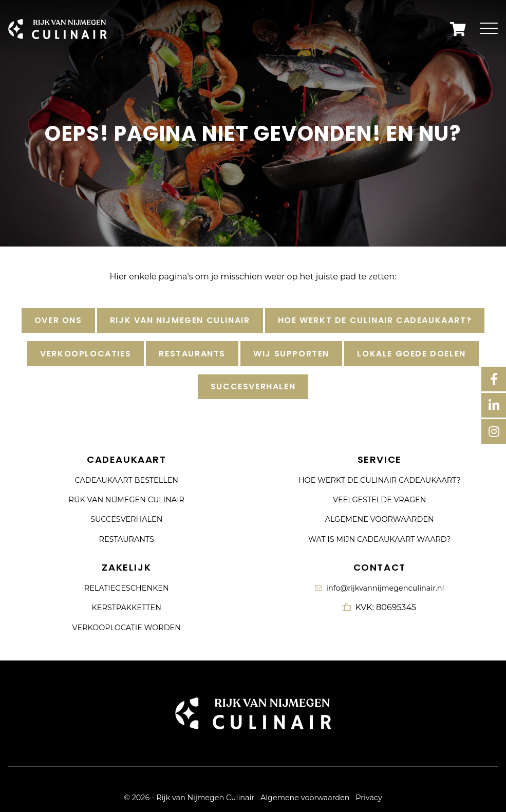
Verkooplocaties (86, 354)
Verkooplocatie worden (127, 628)
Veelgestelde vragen (379, 500)
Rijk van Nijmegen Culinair (180, 320)
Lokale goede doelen (411, 354)
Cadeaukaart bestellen (126, 480)
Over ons (58, 320)
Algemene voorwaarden (380, 519)
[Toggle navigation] (489, 29)
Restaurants (192, 354)
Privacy (369, 798)
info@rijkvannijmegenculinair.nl (379, 588)
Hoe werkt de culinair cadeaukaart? (375, 320)
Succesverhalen (253, 386)
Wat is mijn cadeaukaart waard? (379, 539)
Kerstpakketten (127, 608)
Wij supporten (291, 354)
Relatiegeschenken (127, 588)
